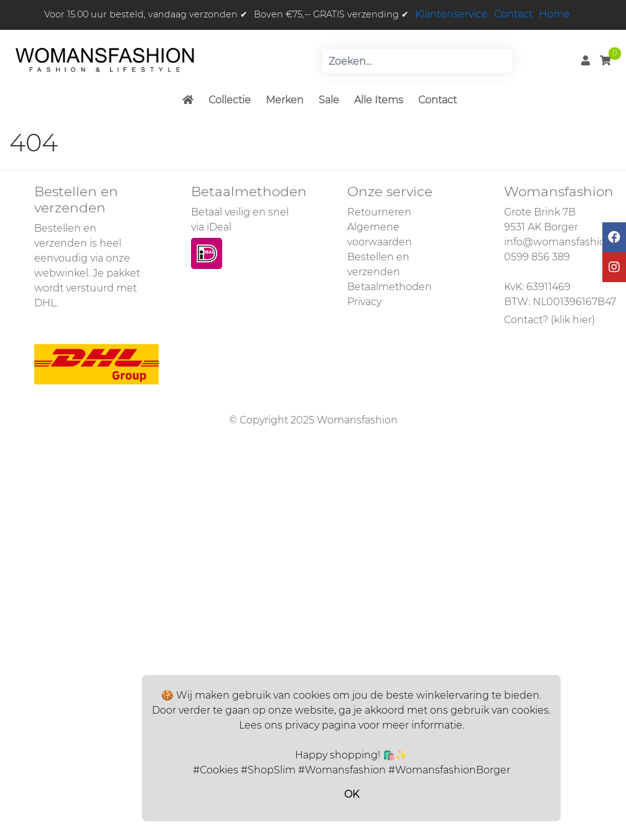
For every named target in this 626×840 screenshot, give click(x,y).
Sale (329, 100)
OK (352, 794)
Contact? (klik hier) (549, 320)
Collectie (230, 100)
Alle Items (379, 100)
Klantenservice (451, 14)
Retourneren (379, 212)
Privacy (364, 302)
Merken (285, 100)
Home (554, 14)
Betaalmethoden (390, 287)
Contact (513, 14)
